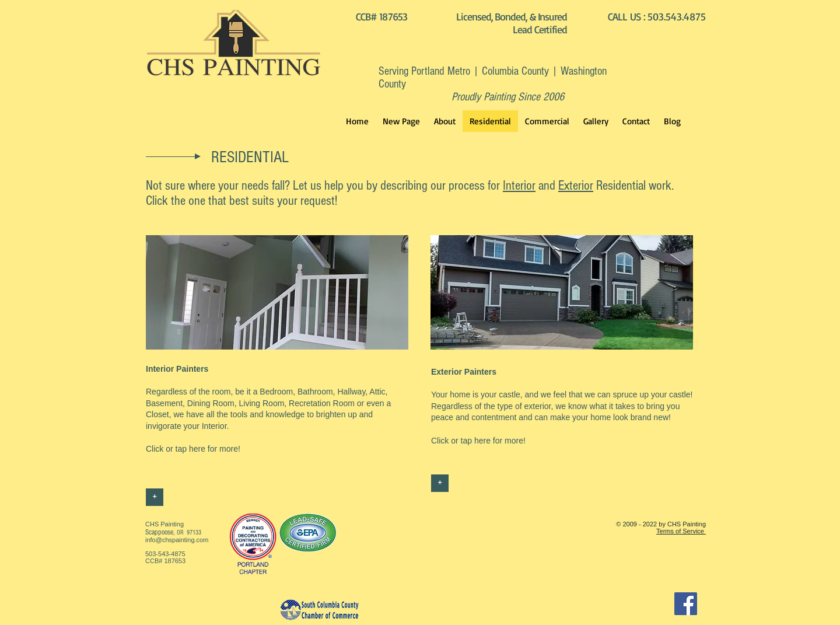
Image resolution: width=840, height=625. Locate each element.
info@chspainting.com (177, 540)
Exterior (576, 186)
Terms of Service (681, 531)
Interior (519, 186)
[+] (155, 497)
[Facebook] (686, 604)
